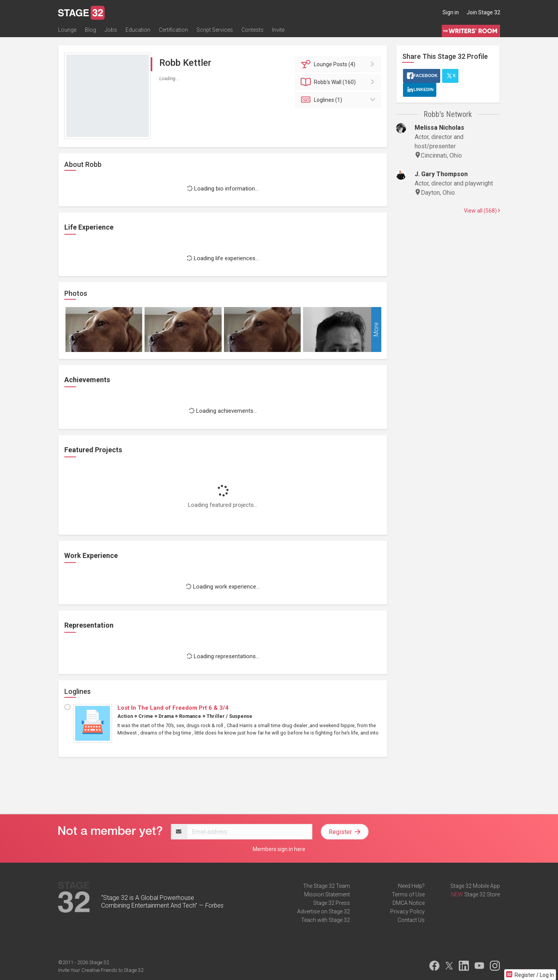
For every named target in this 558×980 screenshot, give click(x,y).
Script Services (215, 30)
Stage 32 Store (482, 894)
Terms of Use (408, 894)
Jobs (111, 30)
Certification (173, 30)
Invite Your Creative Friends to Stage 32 (101, 970)
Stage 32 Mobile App (475, 886)
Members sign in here (279, 849)
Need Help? (411, 886)
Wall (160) (339, 82)
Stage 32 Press (332, 903)
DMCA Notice (409, 903)
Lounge (67, 30)
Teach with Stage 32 (325, 920)
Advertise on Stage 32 (324, 911)
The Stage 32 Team (326, 886)
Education (138, 30)
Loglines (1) (339, 100)
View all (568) (482, 211)
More (376, 330)
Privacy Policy (407, 911)
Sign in (451, 12)
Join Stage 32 (483, 12)
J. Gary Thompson (441, 174)
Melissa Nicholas (439, 128)
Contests (252, 30)
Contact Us (411, 920)
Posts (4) (339, 64)
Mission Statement (327, 894)
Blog (90, 30)
